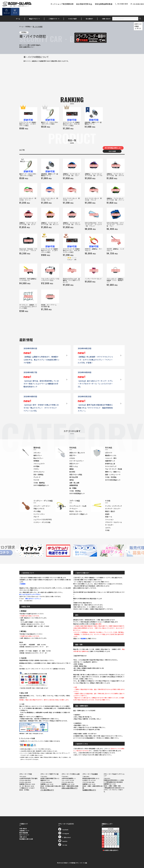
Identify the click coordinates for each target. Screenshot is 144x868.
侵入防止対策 (74, 477)
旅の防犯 (72, 472)
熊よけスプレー (38, 458)
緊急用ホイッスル (111, 455)
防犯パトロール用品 (76, 474)
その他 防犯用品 (75, 491)
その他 (107, 530)
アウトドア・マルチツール (113, 522)
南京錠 (71, 480)
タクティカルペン (39, 472)
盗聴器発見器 (74, 485)
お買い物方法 (23, 829)
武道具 (107, 514)
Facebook (63, 830)
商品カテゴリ (33, 19)
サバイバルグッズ (111, 466)
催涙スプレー (38, 455)
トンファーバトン (39, 514)
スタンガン (37, 453)
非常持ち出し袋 (110, 464)
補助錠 (71, 469)
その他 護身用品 (39, 483)
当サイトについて (24, 835)
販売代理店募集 (24, 833)
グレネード (37, 477)
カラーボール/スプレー (77, 461)
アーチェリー (73, 508)
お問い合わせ (106, 19)
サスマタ (36, 480)
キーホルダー (109, 525)
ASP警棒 (36, 466)
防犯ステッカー (74, 464)
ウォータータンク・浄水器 (113, 469)
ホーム (18, 19)
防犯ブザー (73, 455)
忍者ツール (109, 517)
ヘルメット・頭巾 (111, 458)
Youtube (63, 841)
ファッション (109, 519)
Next (127, 551)
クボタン (36, 469)
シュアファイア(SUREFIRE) (43, 519)
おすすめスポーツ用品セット (78, 514)
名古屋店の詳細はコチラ (89, 790)
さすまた (72, 458)
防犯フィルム (74, 466)
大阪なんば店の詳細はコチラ (69, 788)
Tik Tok (63, 845)
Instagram (64, 833)
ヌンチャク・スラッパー (113, 508)
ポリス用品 (37, 511)
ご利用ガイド (53, 19)
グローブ (36, 517)
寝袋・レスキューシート (113, 474)
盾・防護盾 (73, 488)
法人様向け (89, 19)
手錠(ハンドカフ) (39, 508)
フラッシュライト (39, 464)
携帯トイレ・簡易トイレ (113, 472)
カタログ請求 (72, 19)
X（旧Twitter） (65, 837)
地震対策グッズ (110, 461)
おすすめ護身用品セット (41, 485)
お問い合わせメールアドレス (33, 599)
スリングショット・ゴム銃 (78, 506)
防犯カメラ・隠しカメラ (77, 453)
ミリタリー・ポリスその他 (42, 522)
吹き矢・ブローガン (76, 511)
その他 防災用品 (111, 477)
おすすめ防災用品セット (113, 480)
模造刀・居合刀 (110, 511)
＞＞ (118, 829)
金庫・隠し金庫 (74, 483)
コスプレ (108, 528)
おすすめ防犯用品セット (77, 493)
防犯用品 (28, 27)
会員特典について (24, 831)
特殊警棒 (36, 461)
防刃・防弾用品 (38, 474)
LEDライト (109, 453)
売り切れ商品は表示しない (113, 148)
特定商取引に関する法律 (26, 839)
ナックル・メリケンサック (113, 506)
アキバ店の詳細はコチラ (47, 790)
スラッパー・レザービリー (42, 506)
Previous (17, 551)
